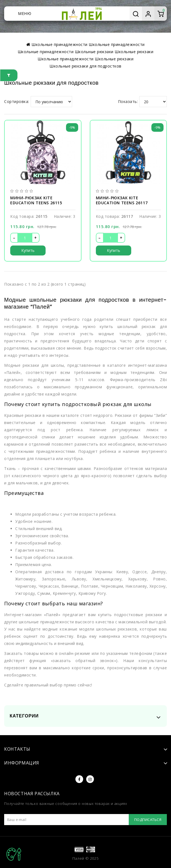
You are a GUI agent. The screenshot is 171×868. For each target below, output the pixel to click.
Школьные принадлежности (66, 59)
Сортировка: (17, 101)
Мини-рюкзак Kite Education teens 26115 (36, 200)
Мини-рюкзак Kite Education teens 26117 (122, 200)
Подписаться (148, 820)
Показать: (128, 101)
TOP (14, 854)
